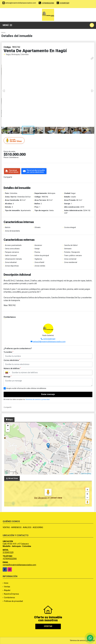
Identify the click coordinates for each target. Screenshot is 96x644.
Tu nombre (8, 352)
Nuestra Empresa (11, 594)
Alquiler (7, 590)
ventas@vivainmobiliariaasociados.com (19, 565)
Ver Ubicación (41, 498)
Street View (15, 140)
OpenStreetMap (86, 474)
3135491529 (64, 3)
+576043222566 (48, 3)
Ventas (7, 587)
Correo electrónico (12, 360)
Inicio (3, 33)
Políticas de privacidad (13, 601)
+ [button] (8, 426)
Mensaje (8, 377)
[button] (92, 58)
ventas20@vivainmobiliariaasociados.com (49, 342)
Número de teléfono (12, 368)
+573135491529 (49, 339)
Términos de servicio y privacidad (38, 399)
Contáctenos (9, 598)
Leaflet (71, 474)
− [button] (8, 430)
